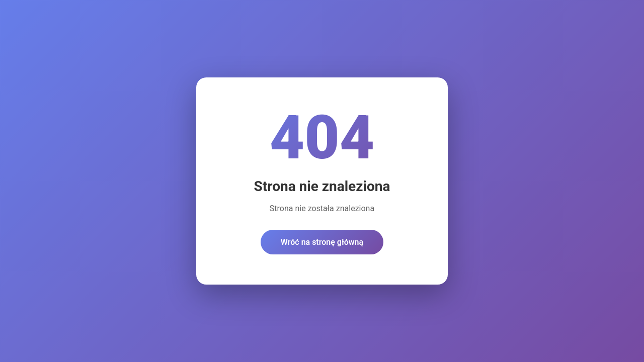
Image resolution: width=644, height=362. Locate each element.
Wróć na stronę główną (322, 242)
